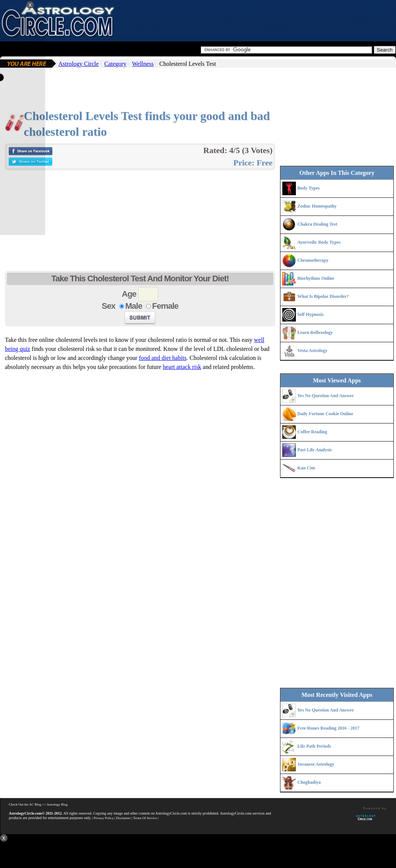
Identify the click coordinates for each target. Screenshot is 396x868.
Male (134, 306)
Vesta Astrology (312, 351)
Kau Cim (306, 468)
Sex (108, 306)
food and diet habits (163, 358)
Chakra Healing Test (317, 224)
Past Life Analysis (315, 450)
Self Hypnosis (311, 314)
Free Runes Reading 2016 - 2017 (328, 728)
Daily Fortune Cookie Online (325, 414)
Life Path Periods (314, 746)
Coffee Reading (312, 432)
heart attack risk (182, 367)
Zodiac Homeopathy (317, 206)
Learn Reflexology (315, 332)
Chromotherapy (313, 260)
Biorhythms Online (316, 278)
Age (129, 294)
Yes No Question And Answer (326, 396)
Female (165, 306)
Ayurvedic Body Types (319, 242)
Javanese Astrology (316, 764)
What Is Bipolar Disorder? (323, 296)
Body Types (308, 188)
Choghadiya (309, 782)
